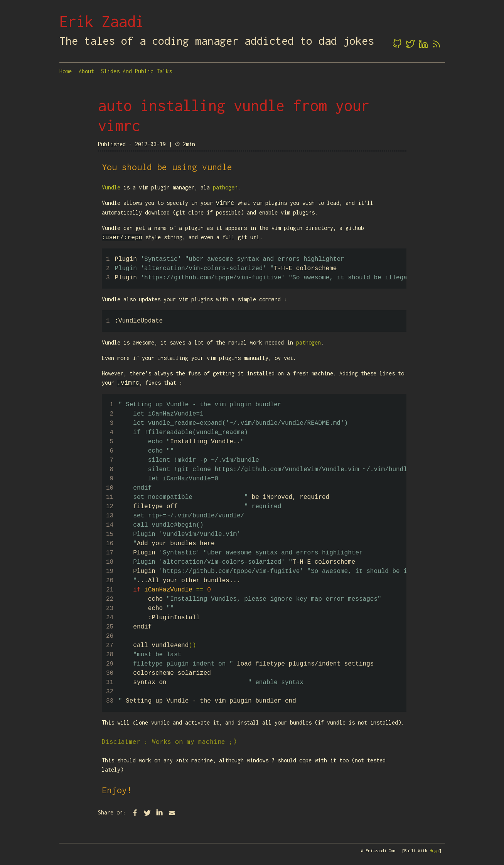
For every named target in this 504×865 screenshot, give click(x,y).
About (86, 71)
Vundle (111, 187)
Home (66, 71)
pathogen (225, 187)
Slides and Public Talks (137, 71)
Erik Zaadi (102, 21)
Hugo (434, 851)
